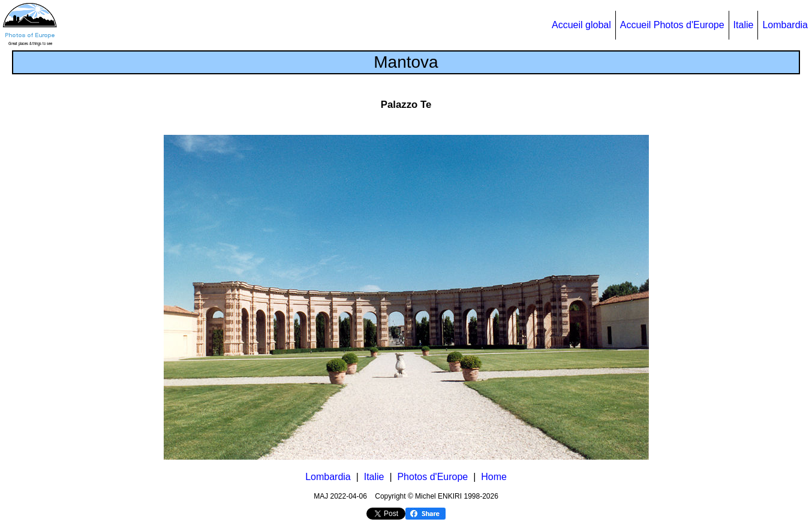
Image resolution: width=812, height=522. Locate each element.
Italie (744, 25)
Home (494, 477)
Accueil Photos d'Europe (672, 25)
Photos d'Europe (432, 477)
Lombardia (785, 25)
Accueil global (581, 25)
